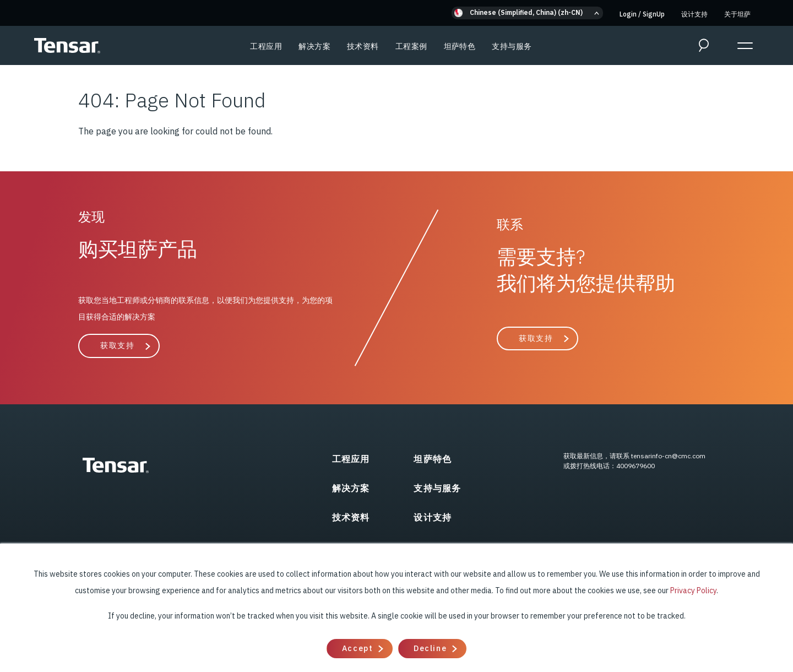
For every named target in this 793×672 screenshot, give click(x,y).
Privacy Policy (693, 590)
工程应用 (266, 46)
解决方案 (314, 46)
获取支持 (117, 345)
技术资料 (363, 46)
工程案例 (411, 46)
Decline (430, 648)
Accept (357, 648)
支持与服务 (512, 46)
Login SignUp (642, 14)
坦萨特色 (460, 46)
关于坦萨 (737, 14)
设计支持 (694, 14)
